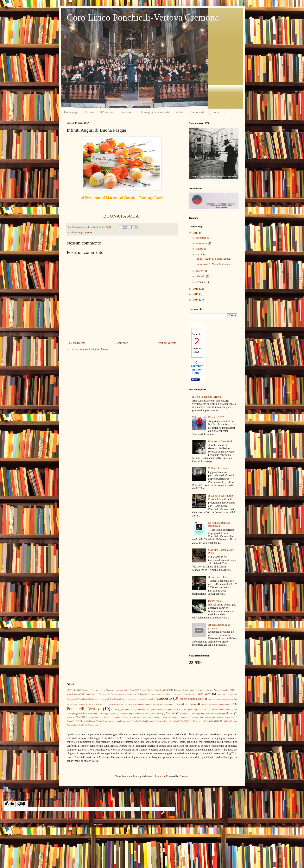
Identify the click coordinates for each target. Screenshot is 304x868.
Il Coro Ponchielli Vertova (207, 397)
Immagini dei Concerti (155, 112)
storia (135, 721)
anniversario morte (119, 690)
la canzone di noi (140, 713)
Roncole (70, 721)
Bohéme (144, 694)
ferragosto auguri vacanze (196, 709)
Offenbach (107, 717)
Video (179, 112)
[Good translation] (9, 804)
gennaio (201, 282)
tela (143, 721)
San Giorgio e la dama (109, 721)
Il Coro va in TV (217, 577)
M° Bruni (157, 713)
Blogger (184, 776)
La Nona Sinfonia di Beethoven (219, 524)
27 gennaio (85, 690)
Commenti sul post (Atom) (93, 349)
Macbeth (171, 713)
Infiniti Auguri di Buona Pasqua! (213, 259)
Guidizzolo (124, 713)
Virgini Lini (93, 725)
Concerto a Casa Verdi (220, 441)
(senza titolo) (215, 601)
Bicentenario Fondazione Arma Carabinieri (118, 694)
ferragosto (176, 709)
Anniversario (100, 690)
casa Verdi (204, 694)
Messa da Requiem (213, 713)
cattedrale (221, 694)
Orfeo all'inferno (131, 717)
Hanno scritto (198, 112)
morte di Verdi (74, 717)
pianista (231, 717)
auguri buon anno (186, 690)
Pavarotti (207, 717)
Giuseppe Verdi (108, 713)
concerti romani (146, 699)
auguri (170, 690)
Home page (71, 112)
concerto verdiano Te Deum (213, 704)
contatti (218, 112)
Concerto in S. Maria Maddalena (213, 264)
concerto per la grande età (160, 704)
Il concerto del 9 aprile (221, 496)
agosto (200, 249)
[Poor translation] (22, 804)
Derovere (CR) (161, 709)
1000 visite (72, 690)
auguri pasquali (86, 232)
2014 (196, 300)
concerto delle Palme (191, 699)
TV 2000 (184, 721)
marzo (200, 271)
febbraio (201, 276)
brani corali (156, 694)
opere (118, 717)
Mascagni (196, 713)
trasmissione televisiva (167, 721)
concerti (131, 699)
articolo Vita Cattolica (153, 690)
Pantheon (185, 717)
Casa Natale (189, 694)
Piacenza (219, 717)
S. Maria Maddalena (87, 721)
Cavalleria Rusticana (88, 699)
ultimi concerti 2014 (201, 721)
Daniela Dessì (144, 709)
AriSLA (136, 690)
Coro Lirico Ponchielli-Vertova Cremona (143, 17)
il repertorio (127, 112)
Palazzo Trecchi (170, 717)
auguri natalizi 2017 (225, 690)
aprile (200, 254)
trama (151, 721)
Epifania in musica (218, 469)
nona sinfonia (92, 717)
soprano (126, 721)
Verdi (216, 721)
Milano (229, 713)
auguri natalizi (205, 690)
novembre (202, 243)
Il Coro (89, 112)
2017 (196, 233)
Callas (168, 694)
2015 (196, 294)
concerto (164, 698)
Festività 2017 (216, 418)
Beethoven (91, 694)
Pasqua (196, 717)
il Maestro (107, 112)
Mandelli (184, 713)
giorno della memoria (86, 713)
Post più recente (76, 343)
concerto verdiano (186, 704)
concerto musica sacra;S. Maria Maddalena (125, 704)
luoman (161, 776)
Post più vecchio (167, 343)
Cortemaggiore (118, 709)
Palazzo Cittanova (151, 717)
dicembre (202, 238)
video (226, 721)
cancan (177, 694)
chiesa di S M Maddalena (112, 699)
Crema (131, 709)
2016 (196, 289)
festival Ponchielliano (220, 709)
